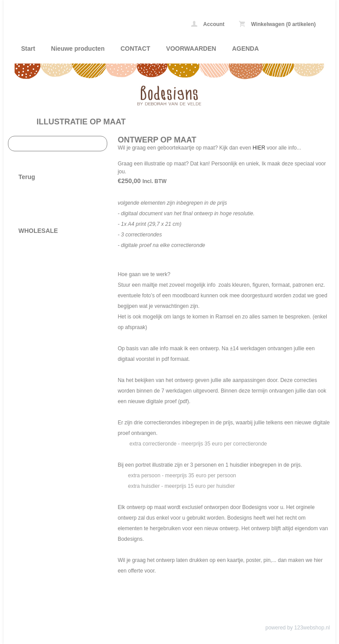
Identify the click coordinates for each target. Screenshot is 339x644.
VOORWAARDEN (191, 49)
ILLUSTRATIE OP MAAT (81, 122)
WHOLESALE (38, 231)
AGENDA (246, 49)
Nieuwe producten (78, 49)
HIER (260, 148)
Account (208, 24)
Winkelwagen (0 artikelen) (277, 24)
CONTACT (135, 49)
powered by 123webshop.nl (298, 628)
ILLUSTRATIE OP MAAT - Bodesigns (70, 6)
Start (28, 49)
